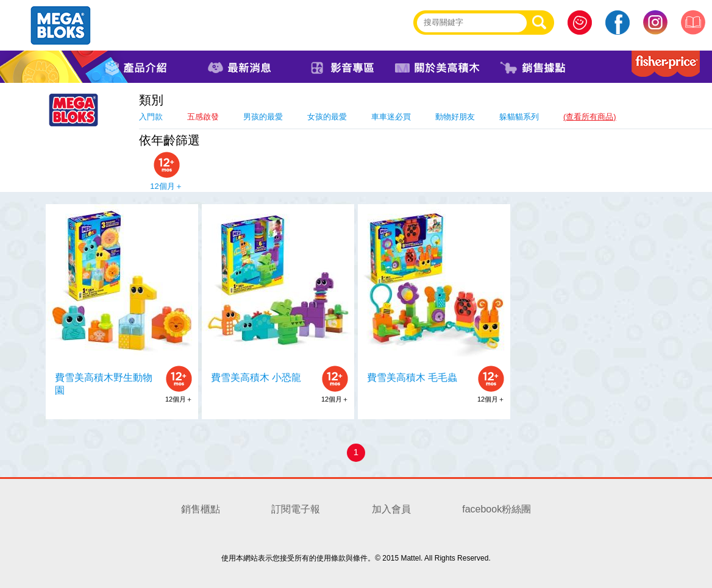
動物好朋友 (455, 117)
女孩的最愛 (327, 117)
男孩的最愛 (263, 117)
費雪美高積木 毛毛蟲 (412, 377)
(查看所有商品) (590, 117)
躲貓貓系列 (519, 117)
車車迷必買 (391, 117)
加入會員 (391, 509)
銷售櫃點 (201, 509)
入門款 (151, 117)
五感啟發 (203, 117)
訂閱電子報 (296, 509)
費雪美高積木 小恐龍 (256, 377)
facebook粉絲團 (497, 509)
